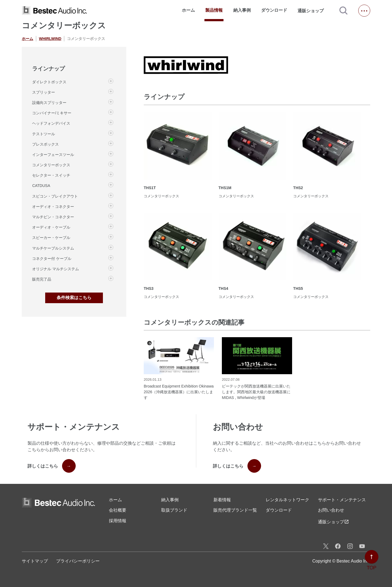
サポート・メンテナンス (342, 500)
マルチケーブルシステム (53, 248)
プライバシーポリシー (78, 561)
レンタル (287, 500)
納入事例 (242, 10)
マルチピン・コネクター (53, 217)
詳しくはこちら (52, 466)
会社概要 (118, 510)
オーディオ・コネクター (53, 207)
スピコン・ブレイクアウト (55, 196)
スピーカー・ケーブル (51, 238)
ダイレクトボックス (49, 82)
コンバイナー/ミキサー (52, 113)
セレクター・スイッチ (51, 175)
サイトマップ (35, 561)
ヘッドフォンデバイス (51, 123)
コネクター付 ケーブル (52, 259)
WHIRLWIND (50, 39)
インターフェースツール (53, 155)
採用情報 (118, 521)
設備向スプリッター (49, 103)
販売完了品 (42, 279)
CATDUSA (41, 186)
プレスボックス (45, 144)
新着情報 (222, 500)
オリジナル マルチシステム (56, 269)
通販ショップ (313, 11)
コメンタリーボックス (51, 165)
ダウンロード (274, 10)
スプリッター (44, 92)
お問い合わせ (331, 510)
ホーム (188, 10)
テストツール (44, 134)
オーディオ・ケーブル (51, 227)
